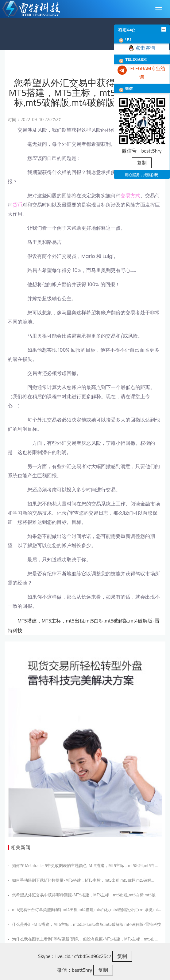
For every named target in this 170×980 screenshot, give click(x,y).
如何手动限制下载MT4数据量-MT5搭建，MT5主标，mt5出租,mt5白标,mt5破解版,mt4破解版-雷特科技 (80, 880)
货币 (17, 205)
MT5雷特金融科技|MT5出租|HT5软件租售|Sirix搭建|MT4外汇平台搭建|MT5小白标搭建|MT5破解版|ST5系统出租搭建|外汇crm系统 (37, 9)
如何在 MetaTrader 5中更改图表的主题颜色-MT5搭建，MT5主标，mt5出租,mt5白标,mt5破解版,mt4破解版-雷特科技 (81, 865)
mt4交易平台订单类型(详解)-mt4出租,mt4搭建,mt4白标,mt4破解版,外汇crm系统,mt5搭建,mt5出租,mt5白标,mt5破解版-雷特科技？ (84, 910)
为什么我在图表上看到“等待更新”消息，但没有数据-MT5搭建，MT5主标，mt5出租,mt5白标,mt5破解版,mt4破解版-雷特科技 (81, 939)
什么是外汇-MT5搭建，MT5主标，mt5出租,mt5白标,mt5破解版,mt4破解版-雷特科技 (85, 924)
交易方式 (130, 196)
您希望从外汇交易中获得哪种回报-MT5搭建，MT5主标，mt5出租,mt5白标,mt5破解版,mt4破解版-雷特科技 (84, 895)
